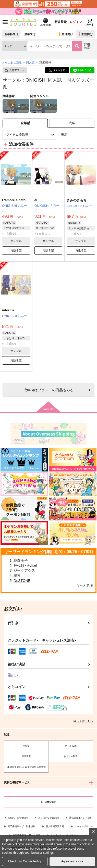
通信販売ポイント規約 (81, 818)
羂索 (17, 576)
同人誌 (30, 62)
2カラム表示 (82, 135)
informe (8, 310)
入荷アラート (15, 70)
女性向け (85, 34)
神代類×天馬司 (25, 566)
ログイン (76, 22)
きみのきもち (77, 200)
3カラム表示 (73, 135)
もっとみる (85, 585)
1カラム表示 (90, 135)
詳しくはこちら (83, 721)
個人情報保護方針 (55, 826)
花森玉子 (21, 560)
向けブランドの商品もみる (48, 390)
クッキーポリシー (84, 826)
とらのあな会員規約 (48, 818)
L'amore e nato (14, 200)
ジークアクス (24, 570)
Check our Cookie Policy (25, 861)
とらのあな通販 (12, 62)
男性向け (65, 34)
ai (36, 200)
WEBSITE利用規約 (18, 818)
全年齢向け (11, 34)
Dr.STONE (22, 581)
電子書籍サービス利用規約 (21, 826)
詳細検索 (87, 46)
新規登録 (60, 22)
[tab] (72, 123)
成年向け (30, 34)
